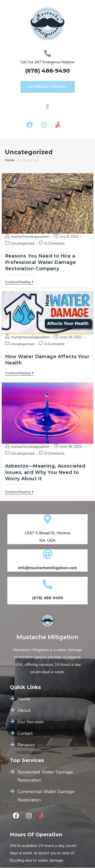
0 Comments (55, 243)
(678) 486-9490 (48, 71)
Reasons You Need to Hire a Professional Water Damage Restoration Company (41, 262)
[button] (48, 87)
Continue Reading (19, 282)
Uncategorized (23, 243)
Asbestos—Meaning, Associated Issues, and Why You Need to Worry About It (45, 472)
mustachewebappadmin (30, 237)
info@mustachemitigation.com (48, 568)
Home (9, 160)
